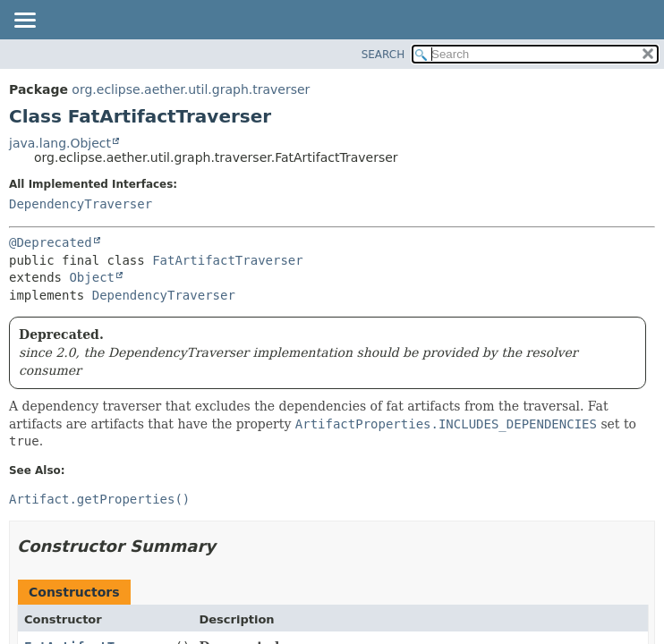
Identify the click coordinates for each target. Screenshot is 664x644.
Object (92, 277)
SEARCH (383, 55)
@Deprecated (51, 242)
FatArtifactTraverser (228, 260)
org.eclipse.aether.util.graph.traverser (191, 89)
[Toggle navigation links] (24, 21)
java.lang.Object (60, 143)
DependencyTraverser (81, 204)
